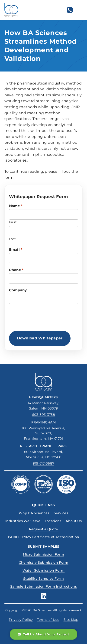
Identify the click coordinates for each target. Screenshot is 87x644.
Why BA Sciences (34, 513)
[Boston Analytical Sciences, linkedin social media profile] (44, 596)
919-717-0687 (44, 463)
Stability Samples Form (43, 579)
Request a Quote (44, 529)
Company (18, 290)
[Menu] (80, 10)
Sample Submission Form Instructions (43, 586)
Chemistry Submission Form (44, 563)
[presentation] (44, 317)
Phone (16, 270)
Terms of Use (48, 620)
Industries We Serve (23, 521)
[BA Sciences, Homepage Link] (11, 10)
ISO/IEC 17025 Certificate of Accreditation (43, 537)
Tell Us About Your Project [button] (43, 634)
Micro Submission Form (44, 554)
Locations (53, 521)
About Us (74, 521)
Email (16, 250)
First (13, 222)
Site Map (71, 620)
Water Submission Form (44, 570)
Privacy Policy (21, 620)
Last (13, 239)
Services (61, 513)
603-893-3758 (43, 415)
